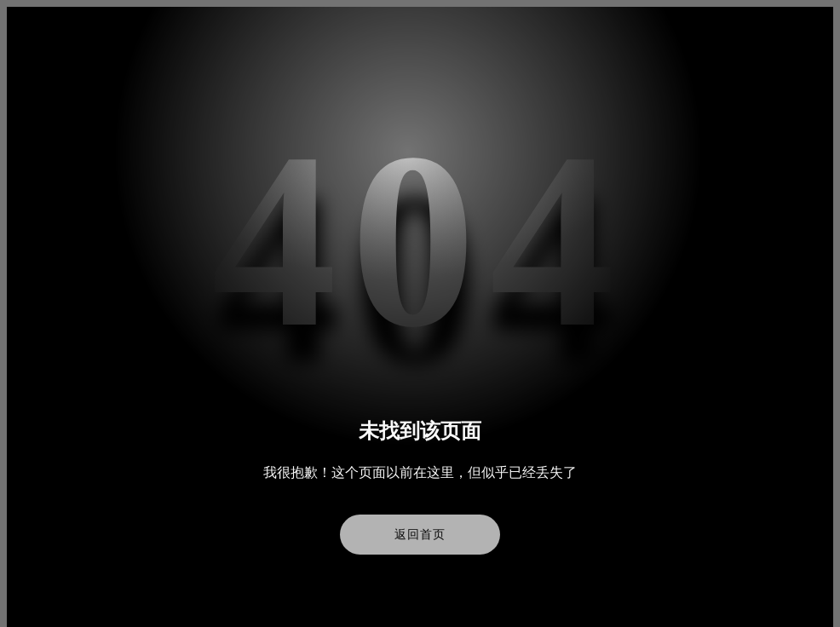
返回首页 (420, 535)
